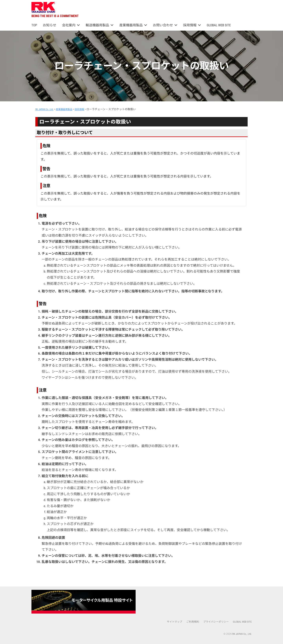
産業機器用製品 (131, 25)
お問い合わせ (163, 25)
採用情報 (190, 25)
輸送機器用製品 (97, 25)
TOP (34, 25)
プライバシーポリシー (213, 622)
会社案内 (69, 25)
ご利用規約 (189, 622)
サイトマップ (169, 622)
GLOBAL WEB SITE (219, 25)
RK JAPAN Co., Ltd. (241, 634)
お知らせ (50, 25)
